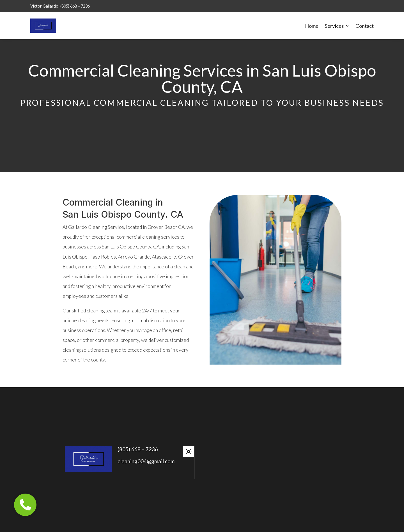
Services (334, 26)
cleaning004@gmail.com (146, 461)
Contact (365, 26)
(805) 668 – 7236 (138, 449)
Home (312, 26)
